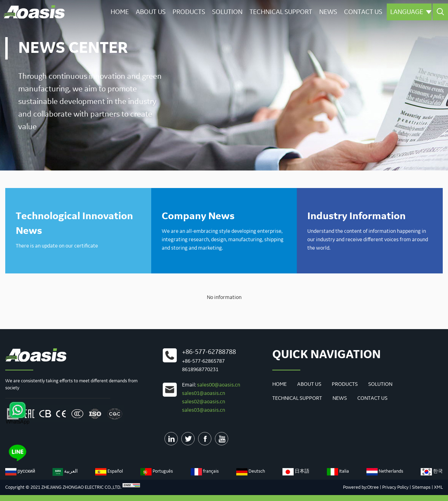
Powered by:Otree (361, 487)
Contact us (363, 12)
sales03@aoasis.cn (204, 410)
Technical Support (281, 12)
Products (189, 12)
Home (120, 12)
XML (438, 487)
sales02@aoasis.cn (204, 402)
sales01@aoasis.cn (204, 394)
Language (411, 12)
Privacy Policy (395, 487)
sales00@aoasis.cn (219, 385)
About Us (151, 12)
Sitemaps (421, 487)
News (328, 12)
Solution (227, 12)
